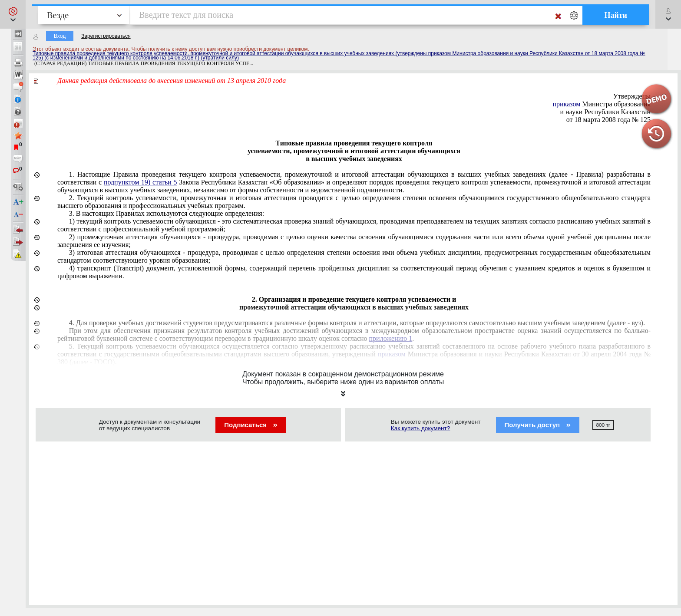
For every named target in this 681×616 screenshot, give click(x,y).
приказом (566, 104)
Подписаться (251, 425)
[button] (13, 14)
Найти (616, 15)
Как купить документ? (421, 428)
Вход (60, 36)
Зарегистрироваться (106, 36)
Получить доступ (538, 425)
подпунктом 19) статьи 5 (140, 182)
